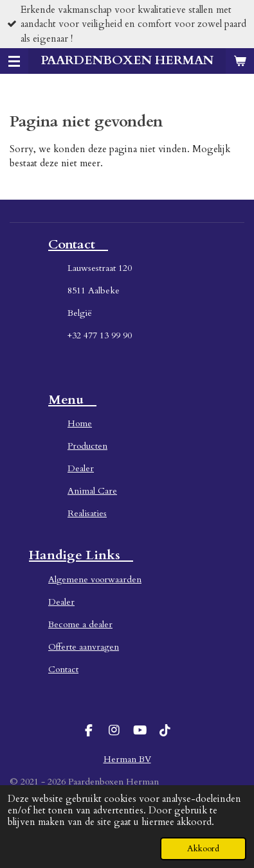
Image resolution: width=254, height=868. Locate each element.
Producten (87, 446)
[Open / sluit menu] (14, 61)
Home (80, 423)
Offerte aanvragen (84, 647)
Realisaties (87, 513)
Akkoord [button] (203, 849)
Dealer (81, 468)
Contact (63, 669)
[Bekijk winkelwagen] (240, 61)
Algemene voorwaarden (95, 579)
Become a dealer (80, 624)
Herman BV (127, 759)
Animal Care (92, 491)
